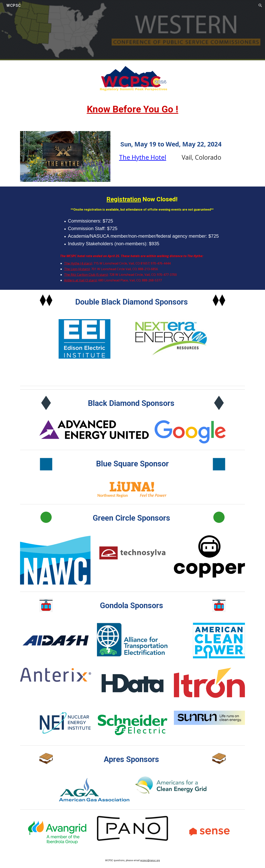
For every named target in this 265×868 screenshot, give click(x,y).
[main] (132, 111)
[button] (260, 5)
